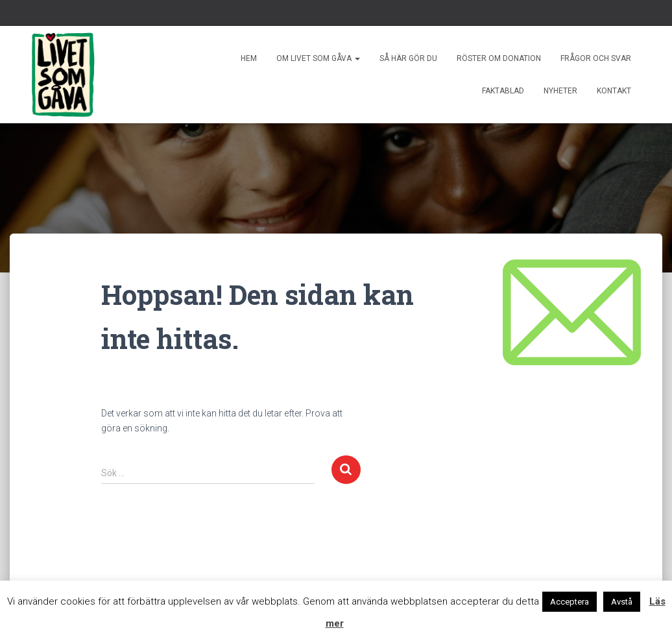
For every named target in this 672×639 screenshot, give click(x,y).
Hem (249, 58)
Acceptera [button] (570, 602)
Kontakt (614, 91)
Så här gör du (408, 58)
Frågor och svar (596, 58)
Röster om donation (499, 58)
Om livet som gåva (318, 58)
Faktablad (503, 91)
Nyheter (560, 91)
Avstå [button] (622, 602)
